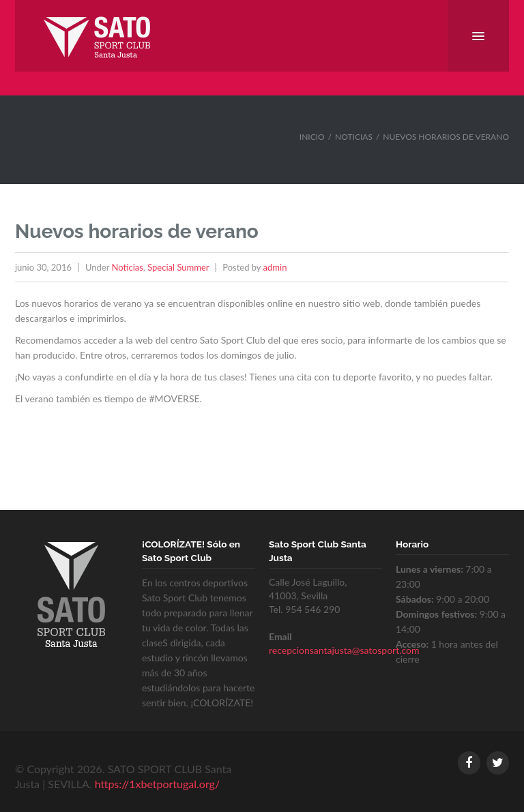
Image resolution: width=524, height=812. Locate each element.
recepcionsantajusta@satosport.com (344, 650)
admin (275, 267)
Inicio (312, 137)
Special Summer (178, 267)
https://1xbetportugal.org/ (157, 784)
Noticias (354, 137)
